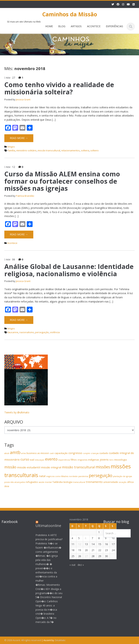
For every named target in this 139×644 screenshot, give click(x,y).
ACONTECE (94, 26)
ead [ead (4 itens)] (32, 460)
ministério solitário (26, 150)
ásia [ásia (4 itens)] (7, 486)
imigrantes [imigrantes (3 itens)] (82, 460)
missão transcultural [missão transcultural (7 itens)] (78, 467)
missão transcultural (49, 150)
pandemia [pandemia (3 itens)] (83, 476)
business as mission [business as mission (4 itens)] (38, 453)
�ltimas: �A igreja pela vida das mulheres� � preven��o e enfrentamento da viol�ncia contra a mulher (44, 568)
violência (55, 332)
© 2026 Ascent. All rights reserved (23, 640)
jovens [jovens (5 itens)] (104, 459)
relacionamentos (70, 150)
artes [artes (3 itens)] (24, 453)
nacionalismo (27, 332)
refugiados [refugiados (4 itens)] (32, 482)
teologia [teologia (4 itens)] (68, 482)
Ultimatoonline (45, 526)
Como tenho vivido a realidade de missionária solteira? (59, 88)
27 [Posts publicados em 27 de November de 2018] (83, 556)
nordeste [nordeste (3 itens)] (73, 476)
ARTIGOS (76, 26)
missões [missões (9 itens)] (103, 467)
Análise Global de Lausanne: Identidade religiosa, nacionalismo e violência (69, 270)
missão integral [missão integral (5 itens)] (51, 467)
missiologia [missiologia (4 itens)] (120, 460)
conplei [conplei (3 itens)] (87, 453)
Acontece (12, 243)
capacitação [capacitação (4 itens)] (61, 453)
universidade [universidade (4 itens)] (111, 482)
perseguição (42, 332)
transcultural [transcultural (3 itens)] (79, 482)
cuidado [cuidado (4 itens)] (104, 453)
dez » (78, 565)
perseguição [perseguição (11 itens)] (101, 475)
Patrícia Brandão (25, 196)
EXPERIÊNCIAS (114, 26)
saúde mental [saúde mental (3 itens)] (45, 482)
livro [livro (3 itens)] (111, 460)
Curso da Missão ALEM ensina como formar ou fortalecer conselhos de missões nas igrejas (62, 181)
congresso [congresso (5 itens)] (75, 453)
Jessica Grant (23, 99)
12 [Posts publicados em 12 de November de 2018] (77, 544)
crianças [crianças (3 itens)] (95, 453)
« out (69, 565)
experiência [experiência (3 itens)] (64, 460)
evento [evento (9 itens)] (51, 459)
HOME (49, 26)
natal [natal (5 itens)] (42, 476)
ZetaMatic (60, 640)
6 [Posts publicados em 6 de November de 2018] (83, 538)
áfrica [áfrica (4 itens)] (130, 482)
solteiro (94, 150)
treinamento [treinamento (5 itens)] (94, 482)
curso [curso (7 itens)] (25, 459)
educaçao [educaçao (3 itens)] (40, 460)
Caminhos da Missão (70, 14)
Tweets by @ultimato (17, 412)
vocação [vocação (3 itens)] (123, 482)
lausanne (13, 332)
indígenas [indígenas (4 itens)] (94, 460)
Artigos (11, 147)
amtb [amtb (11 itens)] (15, 452)
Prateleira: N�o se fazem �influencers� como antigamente (46, 548)
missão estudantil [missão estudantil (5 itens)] (29, 467)
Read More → (19, 138)
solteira (85, 150)
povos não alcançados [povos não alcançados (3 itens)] (15, 482)
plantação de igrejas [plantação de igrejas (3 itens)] (122, 476)
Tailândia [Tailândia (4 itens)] (58, 482)
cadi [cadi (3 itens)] (52, 453)
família (11, 150)
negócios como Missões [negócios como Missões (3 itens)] (57, 476)
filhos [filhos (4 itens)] (74, 460)
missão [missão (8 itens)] (10, 467)
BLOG (62, 26)
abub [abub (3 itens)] (7, 453)
